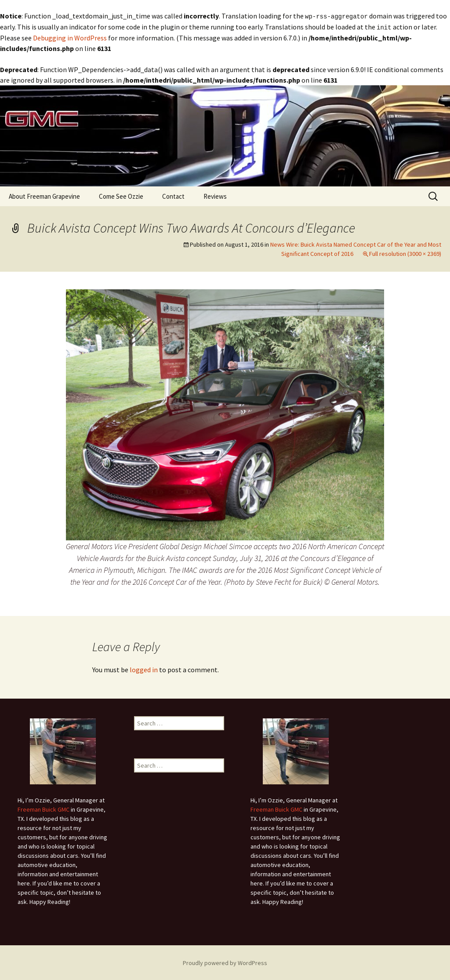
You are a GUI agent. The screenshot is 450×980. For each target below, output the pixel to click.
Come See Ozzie (121, 195)
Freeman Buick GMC (44, 809)
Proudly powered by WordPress (225, 962)
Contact (173, 195)
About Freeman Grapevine (44, 195)
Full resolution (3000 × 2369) (405, 253)
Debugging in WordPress (70, 37)
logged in (144, 669)
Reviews (215, 195)
